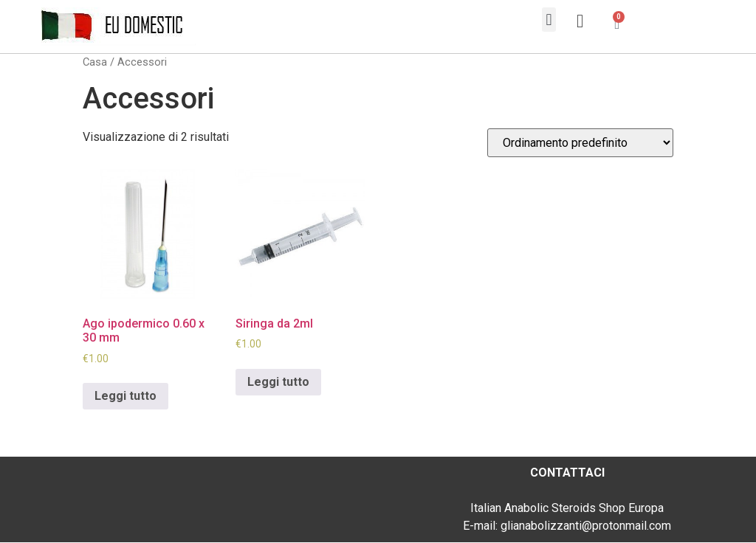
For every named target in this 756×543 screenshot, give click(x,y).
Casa (95, 62)
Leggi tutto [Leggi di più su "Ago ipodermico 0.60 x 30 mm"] (126, 396)
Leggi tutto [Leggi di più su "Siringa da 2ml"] (278, 382)
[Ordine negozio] (580, 143)
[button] (549, 20)
